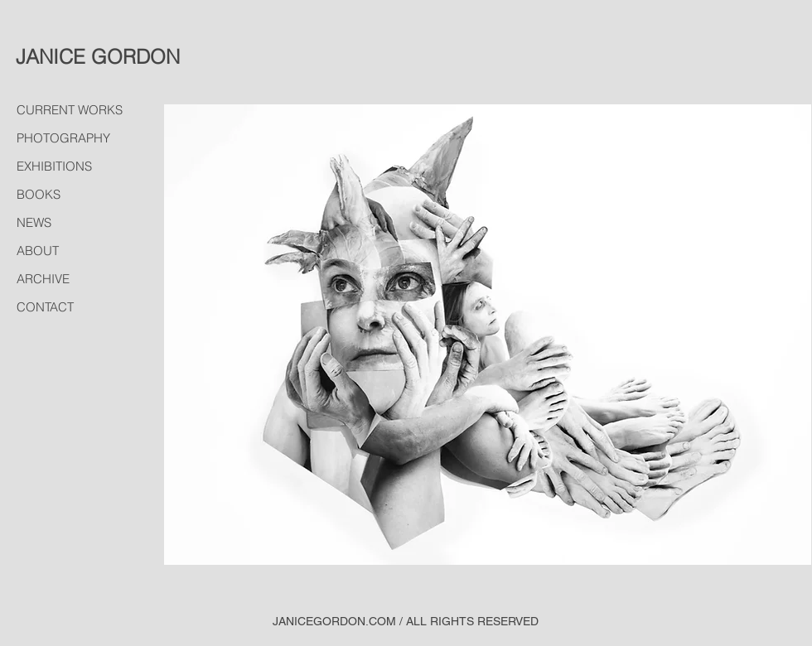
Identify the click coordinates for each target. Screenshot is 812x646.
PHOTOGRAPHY (63, 138)
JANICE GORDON (98, 57)
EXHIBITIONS (54, 166)
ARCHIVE (43, 279)
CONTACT (45, 307)
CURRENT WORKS (70, 110)
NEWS (34, 222)
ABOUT (38, 251)
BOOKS (39, 194)
